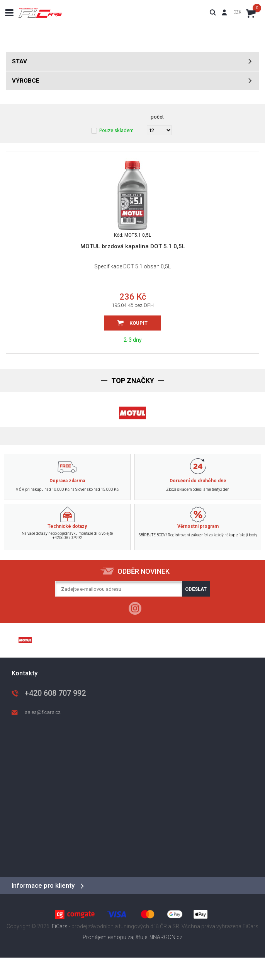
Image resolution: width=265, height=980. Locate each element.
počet (157, 117)
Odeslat (196, 589)
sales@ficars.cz (43, 712)
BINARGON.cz (165, 937)
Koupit (138, 323)
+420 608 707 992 (55, 693)
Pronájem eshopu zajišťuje (115, 937)
